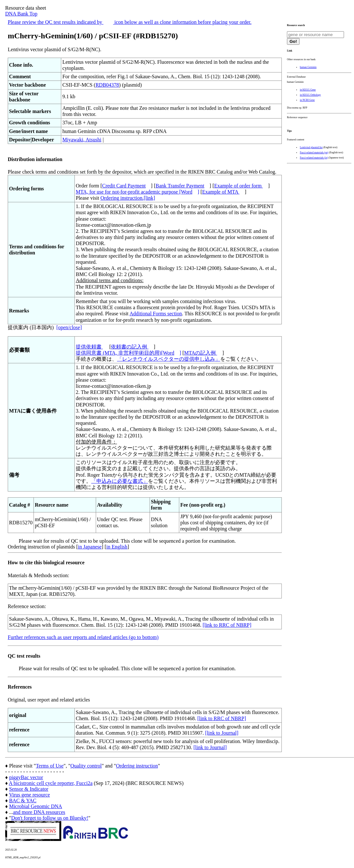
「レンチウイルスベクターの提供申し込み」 (169, 359)
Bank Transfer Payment (180, 186)
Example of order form (238, 186)
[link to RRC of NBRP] (227, 625)
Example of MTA (221, 192)
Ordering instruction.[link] (128, 198)
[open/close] (69, 327)
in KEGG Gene (308, 90)
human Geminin (308, 67)
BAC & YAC (23, 801)
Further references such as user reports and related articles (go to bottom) (83, 637)
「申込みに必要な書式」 (120, 481)
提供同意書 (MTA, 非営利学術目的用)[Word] (128, 353)
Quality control (86, 766)
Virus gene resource (30, 795)
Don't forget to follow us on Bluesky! (50, 818)
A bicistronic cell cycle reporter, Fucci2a (51, 783)
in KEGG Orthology (310, 95)
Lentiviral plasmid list (311, 147)
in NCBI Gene (307, 100)
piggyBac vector (26, 777)
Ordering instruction (137, 766)
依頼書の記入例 (130, 347)
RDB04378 (107, 85)
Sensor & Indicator (29, 789)
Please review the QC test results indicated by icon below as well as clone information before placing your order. (130, 22)
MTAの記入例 (201, 353)
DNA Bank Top (21, 14)
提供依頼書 (89, 347)
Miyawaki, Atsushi (82, 140)
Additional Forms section (156, 314)
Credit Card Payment (124, 186)
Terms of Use (50, 766)
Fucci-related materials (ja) (314, 158)
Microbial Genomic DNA (35, 806)
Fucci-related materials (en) (314, 153)
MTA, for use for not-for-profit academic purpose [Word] (138, 192)
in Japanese (90, 547)
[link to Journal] (222, 733)
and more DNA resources (39, 812)
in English (117, 547)
